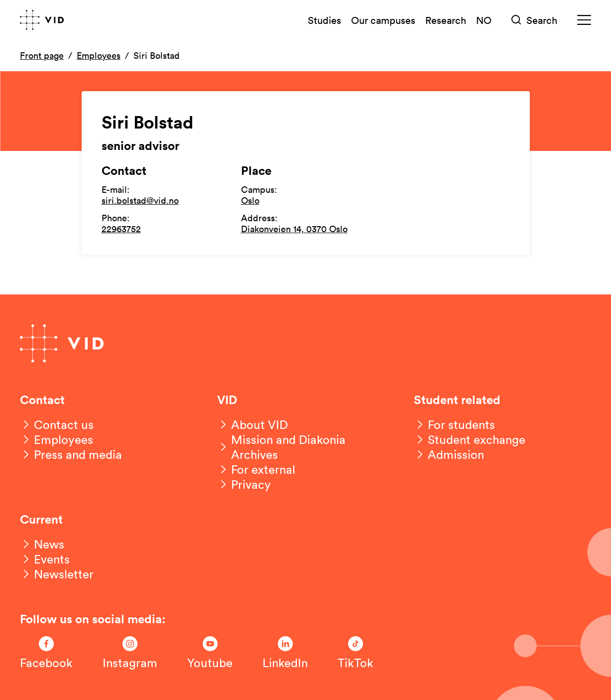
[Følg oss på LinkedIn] (285, 653)
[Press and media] (71, 454)
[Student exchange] (470, 439)
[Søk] (534, 20)
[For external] (256, 469)
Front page (42, 55)
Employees (99, 55)
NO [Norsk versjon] (484, 20)
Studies (324, 20)
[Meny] (584, 20)
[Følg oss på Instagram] (130, 653)
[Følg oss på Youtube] (210, 653)
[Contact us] (57, 424)
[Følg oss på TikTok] (356, 653)
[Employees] (57, 439)
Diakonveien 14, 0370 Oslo (294, 229)
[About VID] (252, 424)
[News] (42, 544)
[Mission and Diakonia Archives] (306, 447)
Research (446, 20)
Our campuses (383, 20)
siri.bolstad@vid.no (140, 200)
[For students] (454, 424)
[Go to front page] (42, 20)
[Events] (45, 559)
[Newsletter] (57, 574)
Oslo (250, 200)
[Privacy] (244, 484)
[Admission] (449, 454)
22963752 (121, 229)
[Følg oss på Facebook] (46, 653)
